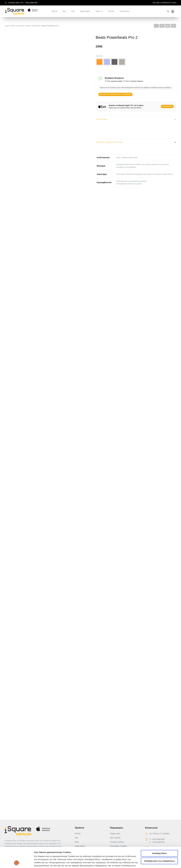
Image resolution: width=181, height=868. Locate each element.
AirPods (111, 11)
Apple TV (99, 11)
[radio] (99, 62)
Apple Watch (85, 11)
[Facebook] (162, 26)
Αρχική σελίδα (10, 26)
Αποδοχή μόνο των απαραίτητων (159, 842)
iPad (73, 11)
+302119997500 (31, 3)
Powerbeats (36, 26)
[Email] (168, 26)
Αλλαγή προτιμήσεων (44, 863)
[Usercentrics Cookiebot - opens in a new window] (17, 863)
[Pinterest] (173, 26)
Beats (28, 26)
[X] (156, 26)
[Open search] (168, 11)
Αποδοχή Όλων (159, 834)
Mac (64, 11)
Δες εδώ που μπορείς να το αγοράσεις (115, 94)
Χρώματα (99, 56)
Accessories (124, 11)
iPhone (55, 11)
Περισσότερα (167, 106)
